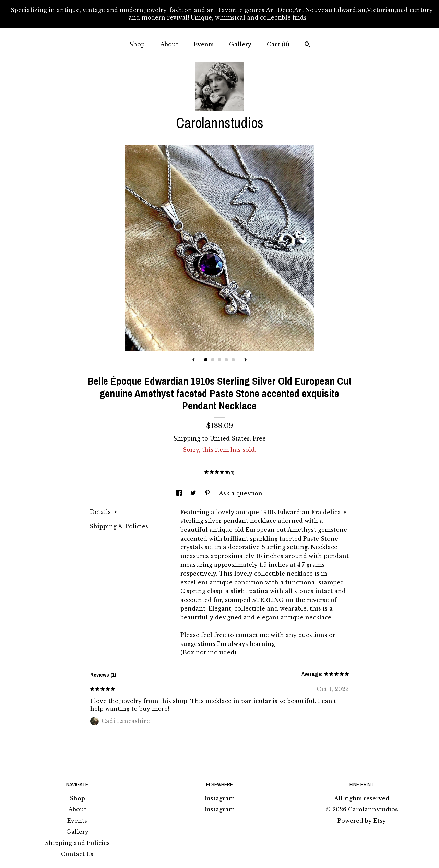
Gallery (240, 44)
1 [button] (206, 360)
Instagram (219, 798)
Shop (137, 44)
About (169, 44)
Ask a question (241, 493)
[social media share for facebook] (180, 493)
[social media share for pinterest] (208, 493)
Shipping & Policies (119, 526)
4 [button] (226, 360)
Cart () (278, 44)
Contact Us (77, 854)
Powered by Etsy (362, 821)
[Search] (307, 45)
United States (230, 438)
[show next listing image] (246, 360)
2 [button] (213, 360)
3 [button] (219, 360)
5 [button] (233, 360)
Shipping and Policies (77, 843)
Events (204, 44)
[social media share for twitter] (194, 493)
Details (103, 512)
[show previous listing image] (193, 360)
